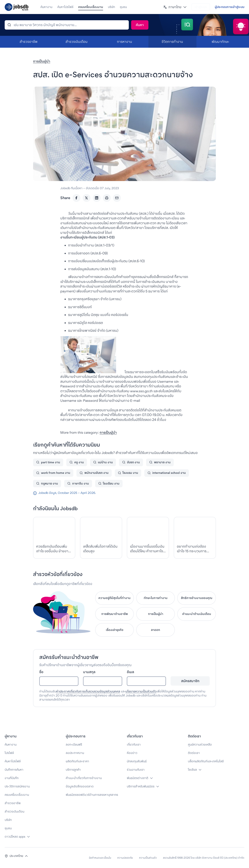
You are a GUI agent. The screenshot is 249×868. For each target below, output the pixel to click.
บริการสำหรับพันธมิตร (141, 786)
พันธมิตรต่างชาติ (138, 778)
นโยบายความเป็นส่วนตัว (141, 691)
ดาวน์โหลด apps (15, 837)
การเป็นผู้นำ (42, 61)
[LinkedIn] (97, 198)
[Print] (107, 198)
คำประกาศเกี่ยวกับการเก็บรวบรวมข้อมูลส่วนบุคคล (88, 691)
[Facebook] (76, 198)
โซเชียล (192, 770)
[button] (175, 7)
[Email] (117, 198)
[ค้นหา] (67, 25)
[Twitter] (87, 198)
